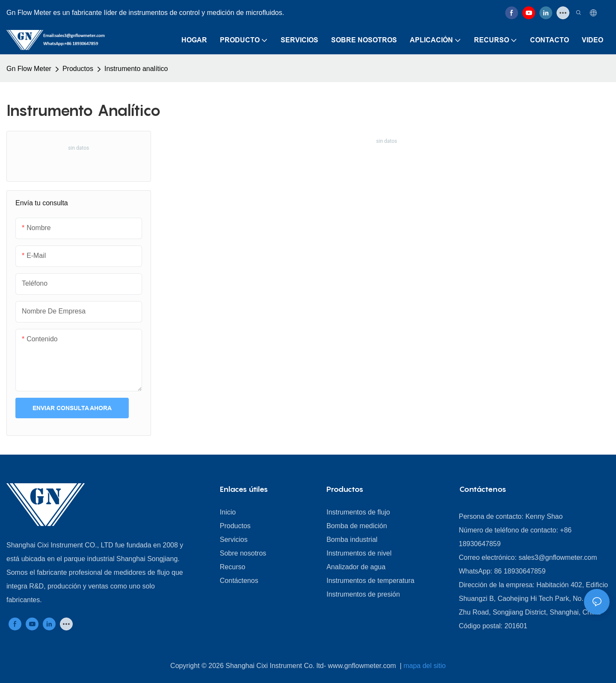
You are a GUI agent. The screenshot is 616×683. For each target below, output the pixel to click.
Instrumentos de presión (363, 594)
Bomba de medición (357, 526)
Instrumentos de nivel (359, 553)
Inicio (228, 512)
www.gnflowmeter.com (363, 666)
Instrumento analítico (136, 69)
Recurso (233, 567)
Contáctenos (239, 581)
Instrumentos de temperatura (370, 581)
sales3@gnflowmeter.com (558, 557)
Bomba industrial (352, 540)
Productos (78, 69)
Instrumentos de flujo (358, 512)
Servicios (234, 540)
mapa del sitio (425, 666)
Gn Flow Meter (29, 69)
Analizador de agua (356, 567)
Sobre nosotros (243, 553)
